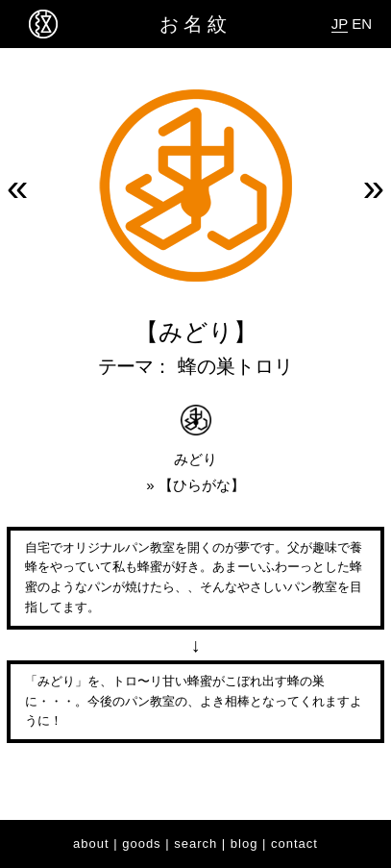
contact (294, 843)
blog (244, 843)
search (195, 843)
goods (141, 843)
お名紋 (195, 24)
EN (362, 24)
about (91, 843)
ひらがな (202, 485)
